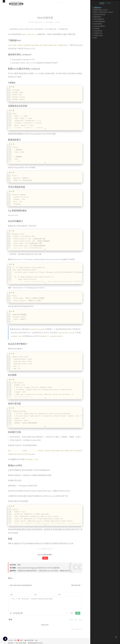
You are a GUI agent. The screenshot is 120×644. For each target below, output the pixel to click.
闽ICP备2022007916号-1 (35, 642)
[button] (116, 637)
